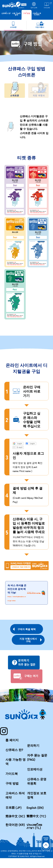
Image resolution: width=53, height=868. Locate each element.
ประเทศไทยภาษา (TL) (34, 826)
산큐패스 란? (14, 750)
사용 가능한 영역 (16, 761)
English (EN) (35, 807)
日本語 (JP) (14, 807)
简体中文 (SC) (15, 816)
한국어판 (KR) (15, 825)
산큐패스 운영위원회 (37, 781)
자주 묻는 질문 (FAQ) (37, 757)
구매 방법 (12, 783)
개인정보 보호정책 (37, 795)
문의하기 (33, 745)
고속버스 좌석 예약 (15, 795)
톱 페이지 (12, 740)
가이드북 (12, 773)
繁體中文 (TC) (36, 816)
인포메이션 (35, 769)
